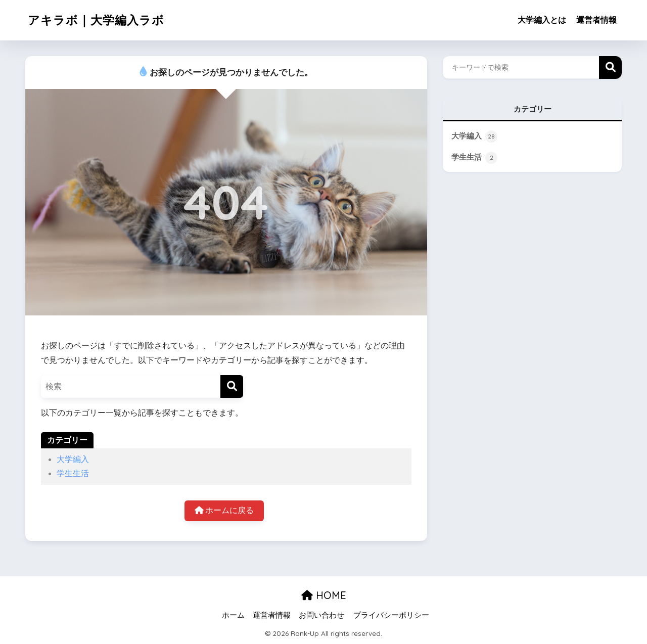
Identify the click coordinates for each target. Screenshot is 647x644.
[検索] (232, 386)
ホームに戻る (224, 510)
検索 (610, 67)
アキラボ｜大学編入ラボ (96, 20)
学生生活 (73, 473)
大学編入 (73, 459)
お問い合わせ (321, 615)
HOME (324, 595)
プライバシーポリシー (391, 615)
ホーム (233, 615)
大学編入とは (542, 20)
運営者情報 (596, 20)
